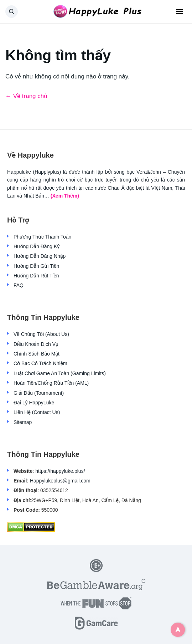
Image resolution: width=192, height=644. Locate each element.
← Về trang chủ (26, 96)
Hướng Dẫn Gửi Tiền (36, 266)
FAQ (19, 285)
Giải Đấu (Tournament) (39, 393)
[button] (12, 12)
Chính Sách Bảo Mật (37, 354)
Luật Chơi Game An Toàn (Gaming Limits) (60, 373)
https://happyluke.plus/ (60, 471)
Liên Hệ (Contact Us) (37, 412)
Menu (180, 12)
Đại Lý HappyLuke (34, 403)
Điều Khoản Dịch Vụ (36, 344)
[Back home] (96, 12)
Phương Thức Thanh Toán (42, 237)
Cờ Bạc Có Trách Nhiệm (40, 363)
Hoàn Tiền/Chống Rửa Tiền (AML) (51, 383)
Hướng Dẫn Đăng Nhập (40, 256)
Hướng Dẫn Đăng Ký (37, 246)
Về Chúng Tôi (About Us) (41, 334)
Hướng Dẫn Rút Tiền (36, 276)
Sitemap (23, 422)
